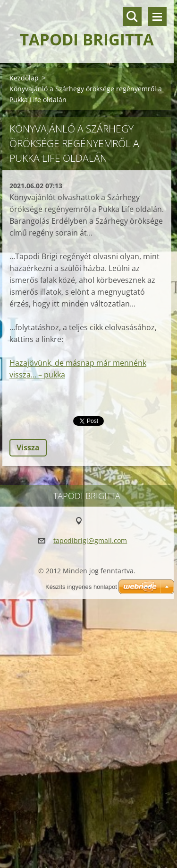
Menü (157, 17)
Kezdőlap (24, 78)
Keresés (132, 17)
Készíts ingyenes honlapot (81, 587)
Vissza (28, 447)
